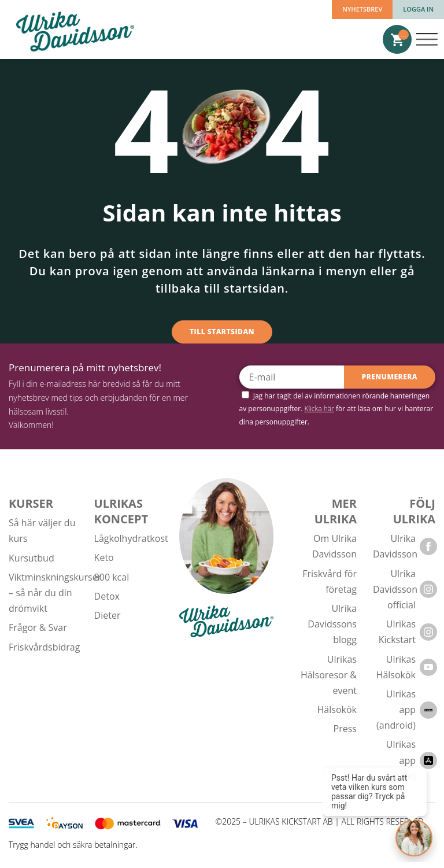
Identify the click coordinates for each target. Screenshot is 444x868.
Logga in (418, 9)
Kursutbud (32, 558)
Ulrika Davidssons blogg (332, 624)
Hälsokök (337, 710)
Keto (104, 557)
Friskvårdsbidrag (44, 647)
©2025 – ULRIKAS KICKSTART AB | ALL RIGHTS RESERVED (320, 822)
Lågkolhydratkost (131, 538)
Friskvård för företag (330, 581)
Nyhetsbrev (362, 9)
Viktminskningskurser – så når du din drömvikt (55, 593)
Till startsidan (222, 332)
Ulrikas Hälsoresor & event (329, 675)
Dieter (108, 615)
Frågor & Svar (38, 627)
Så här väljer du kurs (42, 531)
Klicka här (319, 409)
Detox (107, 596)
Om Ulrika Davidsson (334, 546)
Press (345, 729)
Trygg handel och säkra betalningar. (73, 845)
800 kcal (112, 577)
